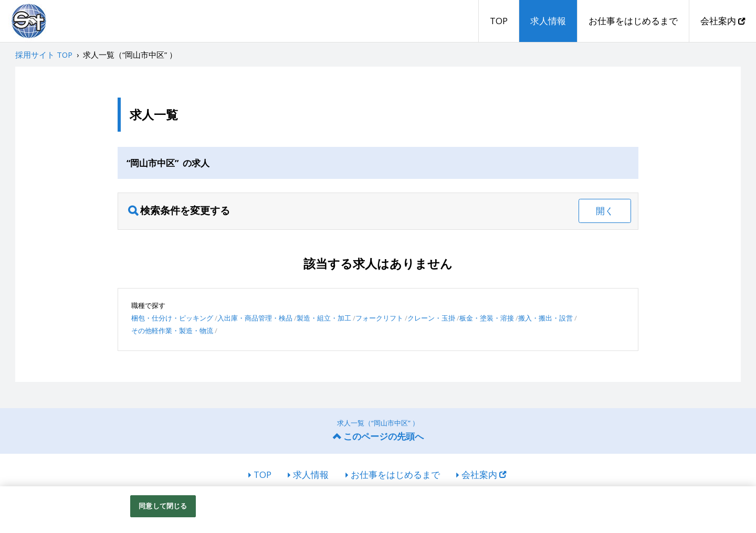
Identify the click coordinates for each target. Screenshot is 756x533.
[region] (378, 510)
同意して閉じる (163, 506)
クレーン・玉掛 (431, 318)
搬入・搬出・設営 (545, 318)
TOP (499, 21)
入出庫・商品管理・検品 (255, 318)
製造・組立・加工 (324, 318)
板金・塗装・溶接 (487, 318)
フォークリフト (379, 318)
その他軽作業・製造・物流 (172, 331)
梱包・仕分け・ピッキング (172, 318)
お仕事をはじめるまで (633, 21)
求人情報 (548, 21)
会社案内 (723, 21)
